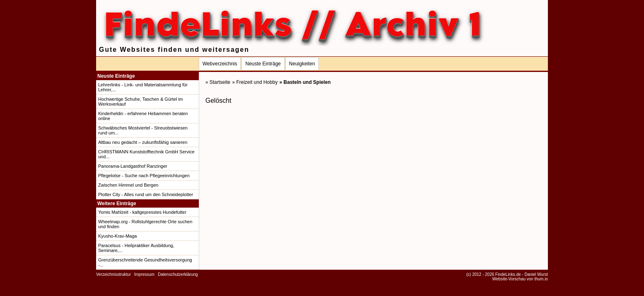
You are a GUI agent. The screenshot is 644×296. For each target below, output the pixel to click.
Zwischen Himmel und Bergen (128, 185)
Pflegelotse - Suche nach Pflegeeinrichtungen (144, 176)
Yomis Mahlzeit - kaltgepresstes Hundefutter (142, 212)
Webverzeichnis (220, 64)
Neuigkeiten (302, 64)
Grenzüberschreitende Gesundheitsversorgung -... (145, 262)
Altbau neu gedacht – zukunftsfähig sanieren (143, 142)
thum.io (541, 279)
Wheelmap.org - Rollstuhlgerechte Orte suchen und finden (145, 224)
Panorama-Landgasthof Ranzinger (133, 166)
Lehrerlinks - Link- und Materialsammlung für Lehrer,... (143, 87)
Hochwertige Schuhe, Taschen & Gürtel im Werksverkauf (140, 102)
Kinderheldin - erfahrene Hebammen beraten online (143, 116)
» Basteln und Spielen (305, 82)
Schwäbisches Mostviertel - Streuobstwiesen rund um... (143, 130)
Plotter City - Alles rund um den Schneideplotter (146, 194)
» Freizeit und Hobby (255, 82)
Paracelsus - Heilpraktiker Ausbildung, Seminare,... (136, 248)
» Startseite (218, 82)
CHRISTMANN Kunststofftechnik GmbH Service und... (146, 154)
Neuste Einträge (263, 64)
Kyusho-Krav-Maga (117, 236)
